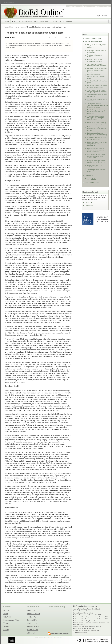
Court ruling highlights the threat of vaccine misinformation (97, 86)
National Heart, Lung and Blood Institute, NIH (87, 615)
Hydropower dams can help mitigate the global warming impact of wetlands (96, 150)
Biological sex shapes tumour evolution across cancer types (96, 162)
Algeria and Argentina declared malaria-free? (97, 51)
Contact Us (89, 206)
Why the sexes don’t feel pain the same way (97, 100)
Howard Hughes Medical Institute (83, 613)
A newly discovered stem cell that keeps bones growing (97, 138)
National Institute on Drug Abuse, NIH (85, 621)
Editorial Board (83, 6)
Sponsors (106, 6)
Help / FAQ (96, 6)
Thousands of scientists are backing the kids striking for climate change (96, 118)
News (14, 21)
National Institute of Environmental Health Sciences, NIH (90, 619)
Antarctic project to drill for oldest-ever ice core (97, 96)
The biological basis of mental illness (96, 171)
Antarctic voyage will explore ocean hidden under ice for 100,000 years (96, 156)
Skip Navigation (9, 2)
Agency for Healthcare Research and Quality (87, 609)
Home (7, 21)
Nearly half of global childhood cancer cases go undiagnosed (97, 123)
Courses (7, 617)
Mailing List (32, 623)
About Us (72, 6)
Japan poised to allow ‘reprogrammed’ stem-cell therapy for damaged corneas (97, 105)
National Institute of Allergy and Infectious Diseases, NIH (90, 617)
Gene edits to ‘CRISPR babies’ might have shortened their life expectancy (97, 46)
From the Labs (91, 179)
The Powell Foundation (80, 632)
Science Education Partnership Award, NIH (86, 631)
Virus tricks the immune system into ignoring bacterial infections (97, 91)
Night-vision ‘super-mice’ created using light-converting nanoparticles (97, 144)
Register (104, 16)
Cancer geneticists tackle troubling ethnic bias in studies (97, 65)
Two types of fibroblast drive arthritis (96, 56)
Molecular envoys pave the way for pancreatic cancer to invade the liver (97, 129)
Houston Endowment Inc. (81, 611)
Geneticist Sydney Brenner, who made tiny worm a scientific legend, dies (97, 70)
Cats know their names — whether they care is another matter (96, 76)
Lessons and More (42, 21)
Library (69, 21)
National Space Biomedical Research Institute (87, 627)
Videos (54, 21)
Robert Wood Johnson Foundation (84, 629)
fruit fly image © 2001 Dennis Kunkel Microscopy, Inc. (48, 638)
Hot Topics (89, 176)
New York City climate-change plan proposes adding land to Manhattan (96, 112)
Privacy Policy (33, 626)
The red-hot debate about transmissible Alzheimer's (47, 27)
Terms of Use (33, 630)
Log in (99, 16)
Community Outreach (93, 38)
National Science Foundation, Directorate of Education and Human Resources (91, 624)
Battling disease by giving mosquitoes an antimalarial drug (97, 134)
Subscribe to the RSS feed (60, 634)
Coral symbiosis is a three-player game (97, 82)
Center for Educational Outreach (102, 219)
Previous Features (92, 182)
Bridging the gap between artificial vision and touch (95, 60)
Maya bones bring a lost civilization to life (95, 166)
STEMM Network (25, 21)
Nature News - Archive (17, 27)
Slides (61, 21)
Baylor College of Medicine (88, 219)
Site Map (31, 633)
